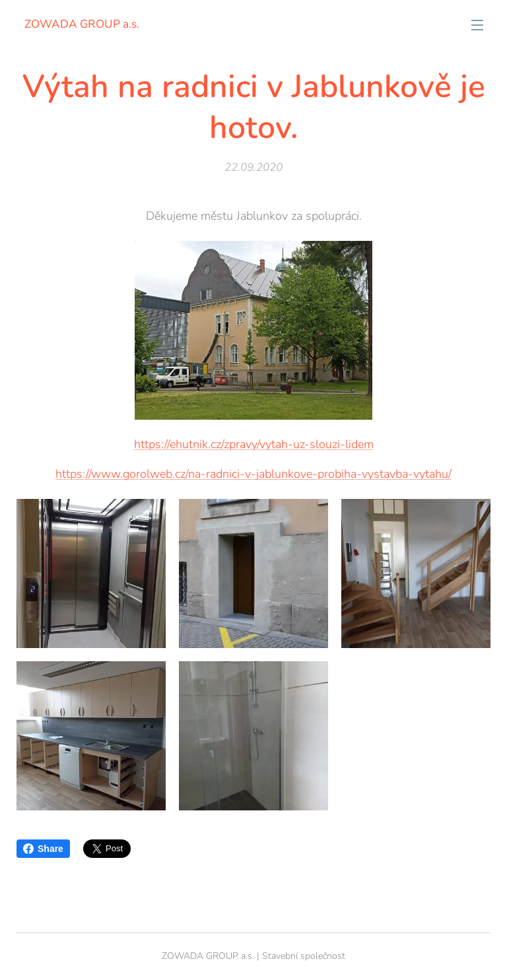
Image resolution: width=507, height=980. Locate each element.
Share (43, 849)
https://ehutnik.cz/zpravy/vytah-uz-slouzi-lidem (254, 443)
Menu (477, 25)
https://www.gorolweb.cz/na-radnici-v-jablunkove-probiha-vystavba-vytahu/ (253, 473)
